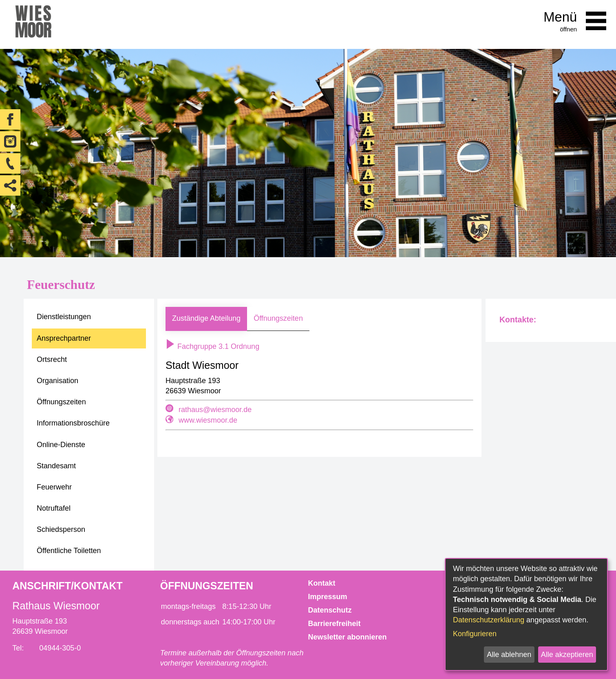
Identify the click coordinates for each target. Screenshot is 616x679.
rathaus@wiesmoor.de (215, 410)
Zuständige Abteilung (206, 318)
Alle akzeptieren (567, 655)
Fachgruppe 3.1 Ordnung (212, 346)
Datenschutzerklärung (489, 620)
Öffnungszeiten (278, 318)
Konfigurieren (475, 634)
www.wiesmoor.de (208, 420)
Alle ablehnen (509, 655)
